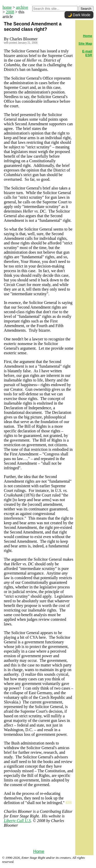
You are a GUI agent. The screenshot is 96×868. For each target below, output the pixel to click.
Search (86, 9)
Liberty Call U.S (17, 821)
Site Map (85, 44)
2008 (10, 12)
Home (39, 851)
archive (22, 7)
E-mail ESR (87, 53)
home (7, 7)
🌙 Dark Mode (79, 15)
